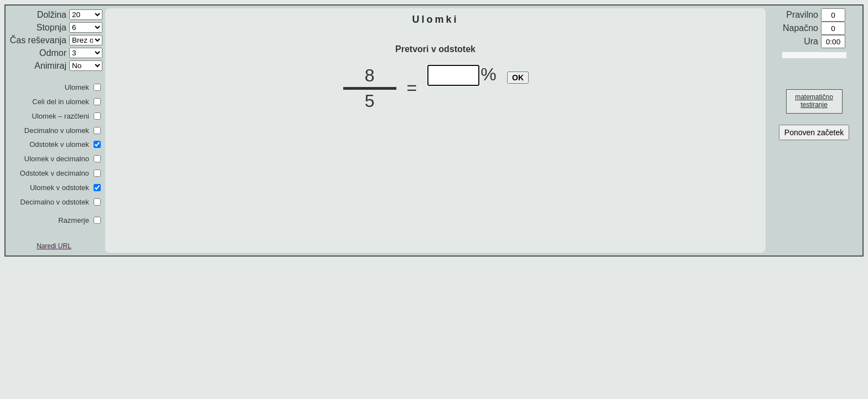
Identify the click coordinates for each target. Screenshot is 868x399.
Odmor (53, 53)
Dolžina (52, 15)
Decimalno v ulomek (57, 131)
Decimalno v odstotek (55, 202)
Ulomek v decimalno (57, 159)
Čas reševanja (38, 40)
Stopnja (51, 27)
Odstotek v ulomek (59, 144)
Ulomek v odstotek (60, 188)
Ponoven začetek (814, 132)
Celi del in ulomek (61, 102)
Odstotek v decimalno (55, 173)
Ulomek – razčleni (61, 116)
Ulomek (77, 87)
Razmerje (74, 220)
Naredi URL (54, 246)
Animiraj (50, 66)
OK (518, 78)
